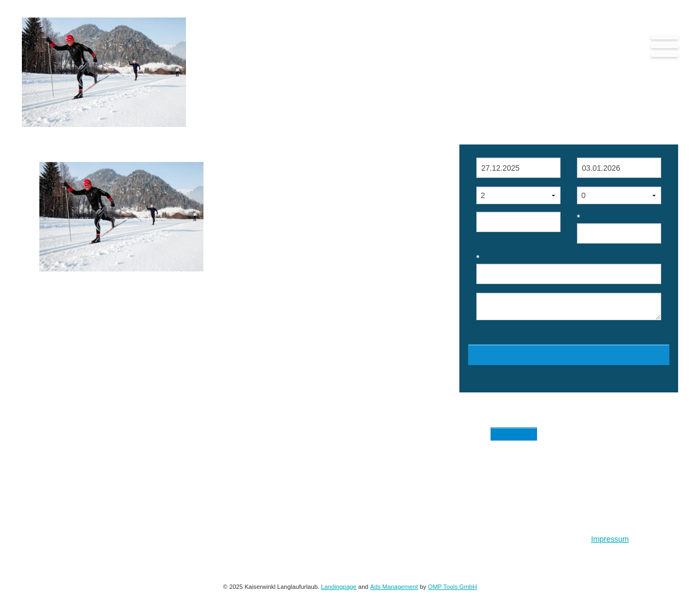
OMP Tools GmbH (452, 587)
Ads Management (394, 587)
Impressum (610, 539)
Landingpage (339, 587)
